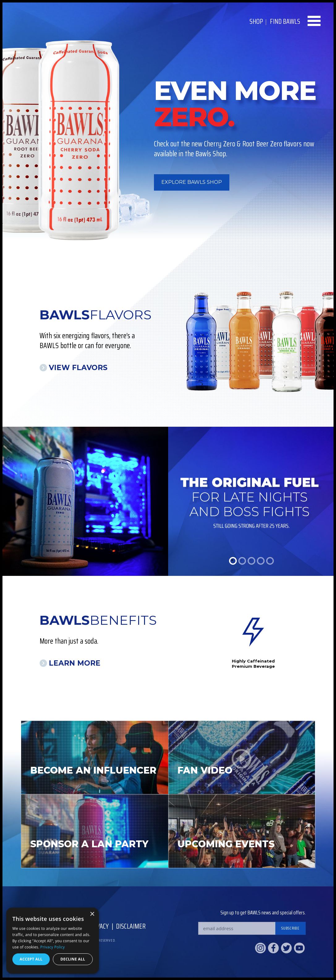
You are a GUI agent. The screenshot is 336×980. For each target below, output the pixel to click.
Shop (256, 22)
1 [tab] (233, 561)
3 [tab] (251, 561)
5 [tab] (270, 561)
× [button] (92, 914)
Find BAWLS (285, 22)
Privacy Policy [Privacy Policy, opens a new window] (52, 947)
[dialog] (53, 941)
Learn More (75, 663)
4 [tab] (261, 561)
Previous (205, 647)
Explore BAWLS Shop (192, 182)
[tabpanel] (168, 501)
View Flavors (78, 368)
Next (301, 647)
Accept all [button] (31, 959)
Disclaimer (131, 926)
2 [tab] (242, 561)
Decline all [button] (73, 959)
